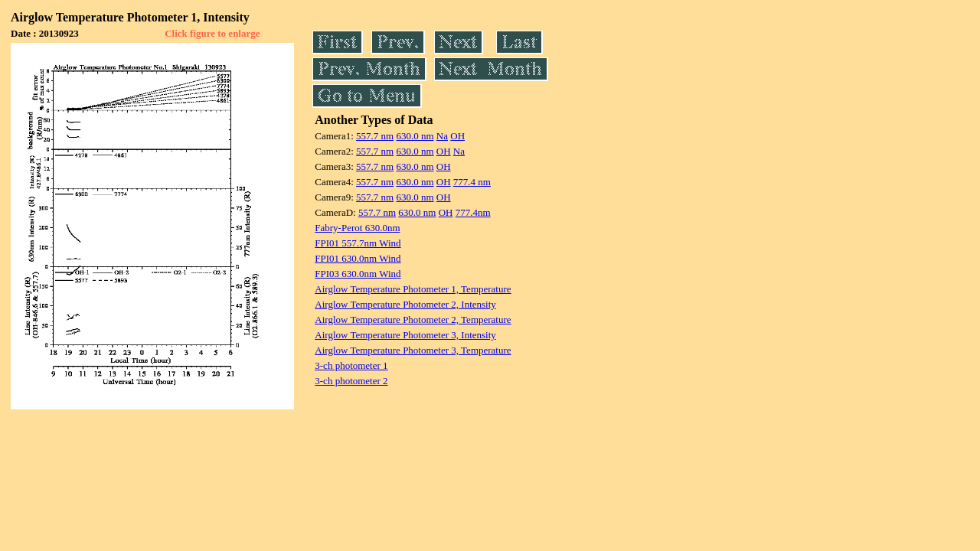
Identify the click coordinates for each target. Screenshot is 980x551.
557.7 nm (375, 136)
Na (442, 136)
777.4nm (473, 212)
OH (457, 136)
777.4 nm (472, 182)
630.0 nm (415, 136)
